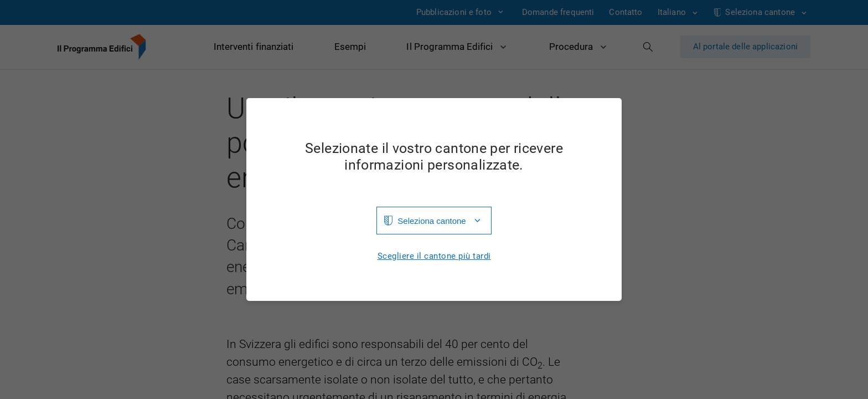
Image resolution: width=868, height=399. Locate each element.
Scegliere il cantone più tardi (434, 256)
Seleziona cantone (432, 221)
